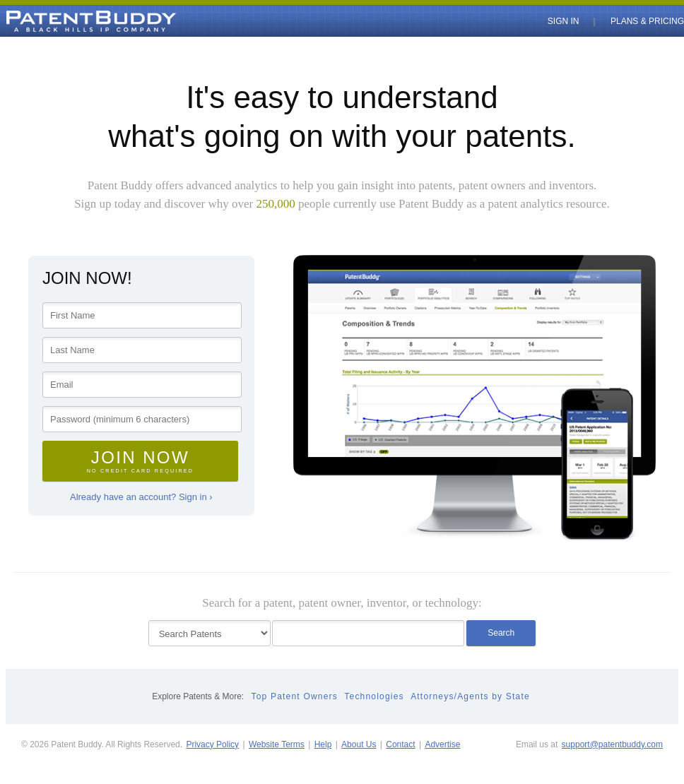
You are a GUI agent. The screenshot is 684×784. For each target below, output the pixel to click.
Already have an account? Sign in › (141, 497)
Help (323, 744)
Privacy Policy (212, 744)
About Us (359, 744)
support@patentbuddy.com (612, 744)
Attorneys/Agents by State (470, 696)
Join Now (140, 461)
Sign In (564, 21)
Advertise (442, 744)
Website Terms (277, 744)
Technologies (374, 696)
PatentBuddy (59, 21)
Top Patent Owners (295, 696)
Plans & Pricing (647, 21)
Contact (400, 744)
